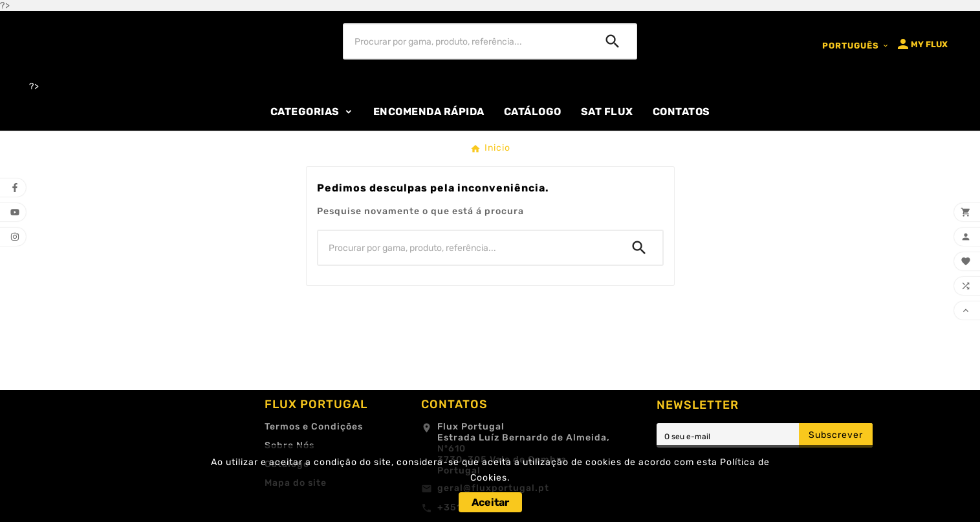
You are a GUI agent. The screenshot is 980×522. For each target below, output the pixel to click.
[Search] (613, 41)
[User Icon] (921, 44)
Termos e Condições (314, 427)
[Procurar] (467, 41)
